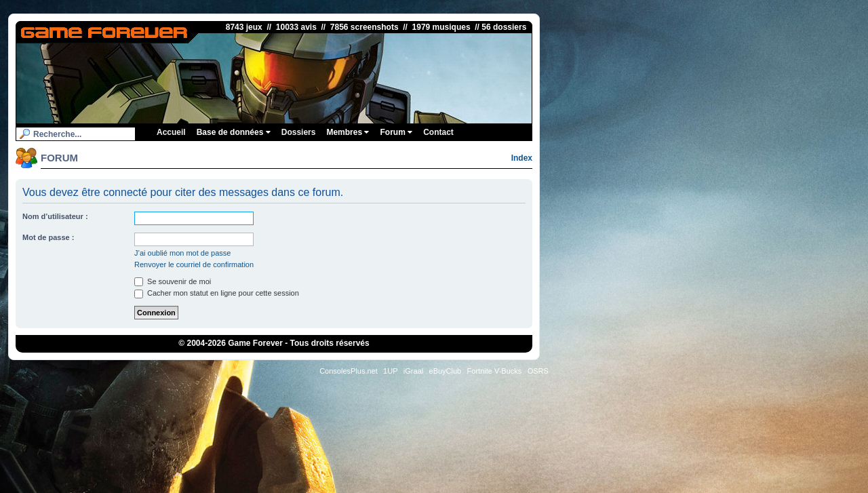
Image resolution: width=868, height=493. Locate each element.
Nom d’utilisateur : (55, 216)
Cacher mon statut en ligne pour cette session (217, 293)
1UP (390, 371)
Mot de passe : (48, 237)
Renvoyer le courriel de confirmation (194, 264)
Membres (348, 132)
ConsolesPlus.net (349, 371)
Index (522, 158)
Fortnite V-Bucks (495, 371)
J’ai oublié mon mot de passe (182, 253)
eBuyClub (446, 371)
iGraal (413, 371)
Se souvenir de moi (173, 281)
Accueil (171, 132)
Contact (438, 132)
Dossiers (299, 132)
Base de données (234, 132)
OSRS (538, 371)
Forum (396, 132)
